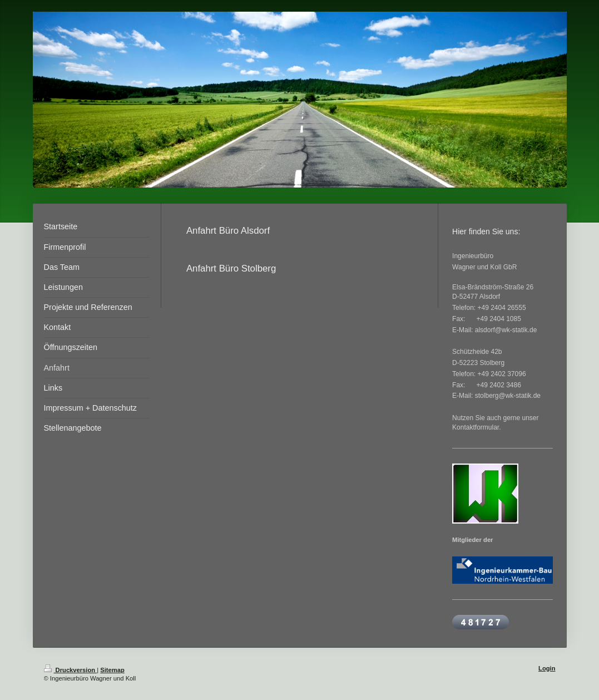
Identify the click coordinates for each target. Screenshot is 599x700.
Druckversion (71, 670)
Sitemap (112, 670)
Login (547, 668)
